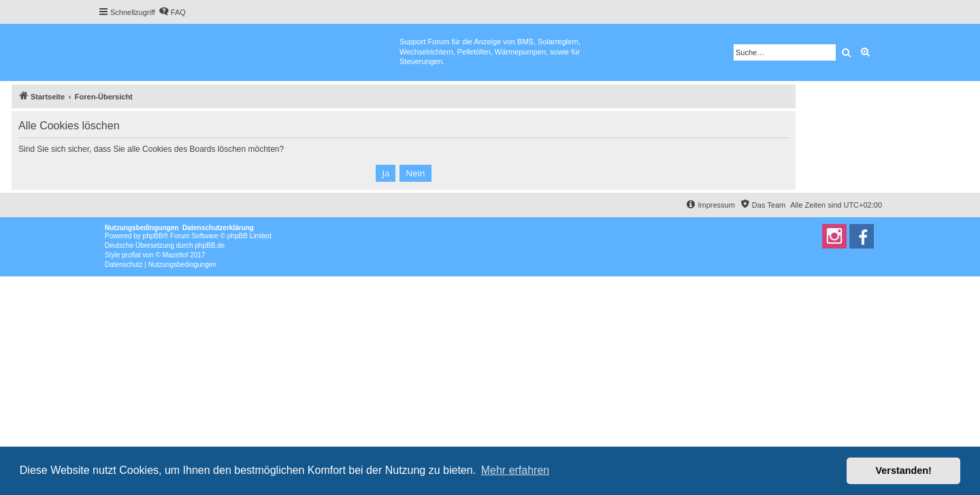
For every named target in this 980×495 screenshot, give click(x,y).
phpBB (153, 236)
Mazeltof (176, 255)
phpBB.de (210, 245)
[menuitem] (172, 12)
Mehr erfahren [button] (516, 470)
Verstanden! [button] (904, 470)
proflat (131, 255)
